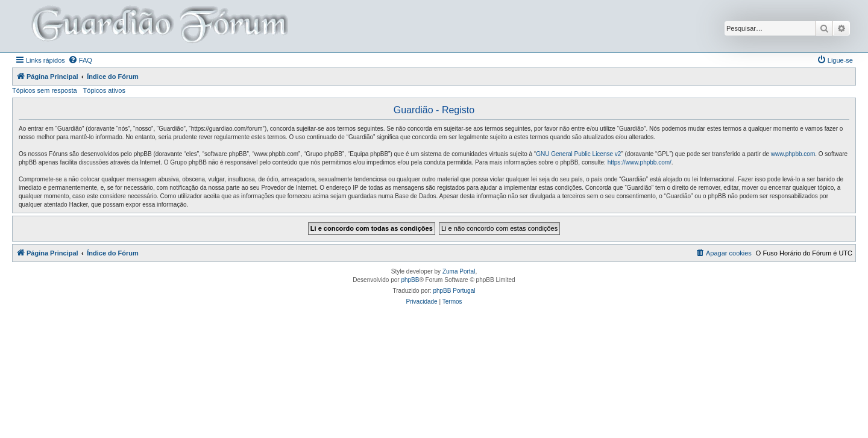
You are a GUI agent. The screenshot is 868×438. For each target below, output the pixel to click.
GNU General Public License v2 (578, 154)
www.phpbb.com (793, 154)
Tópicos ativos (104, 90)
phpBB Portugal (454, 291)
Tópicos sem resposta (45, 90)
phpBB (410, 280)
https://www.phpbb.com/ (640, 162)
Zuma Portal (459, 271)
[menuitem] (80, 60)
